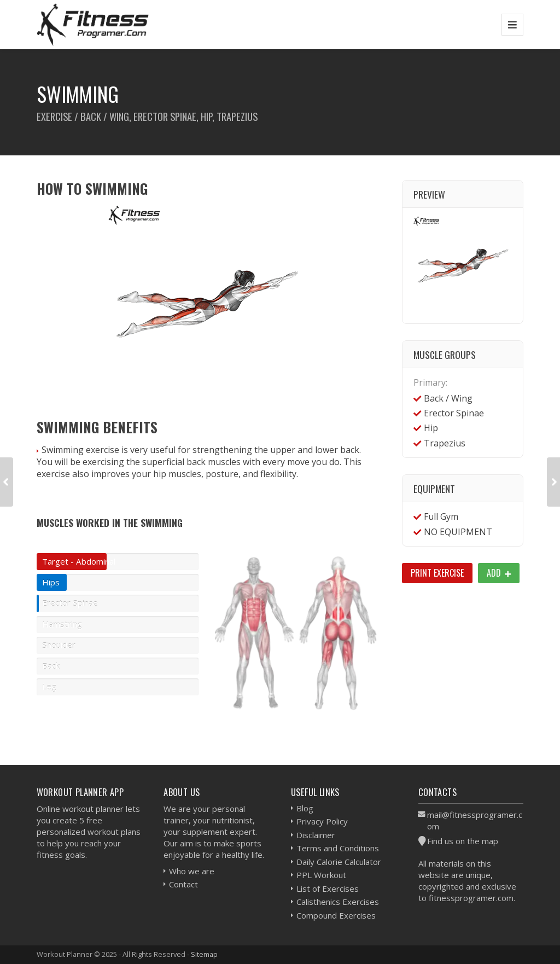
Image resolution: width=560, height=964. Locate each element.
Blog (305, 808)
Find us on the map (463, 841)
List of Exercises (328, 888)
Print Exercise (437, 573)
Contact (183, 884)
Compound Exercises (336, 915)
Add (499, 573)
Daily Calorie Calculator (339, 862)
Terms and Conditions (338, 848)
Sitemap (204, 954)
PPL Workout (321, 875)
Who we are (192, 871)
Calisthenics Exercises (338, 902)
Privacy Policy (322, 821)
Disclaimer (316, 835)
